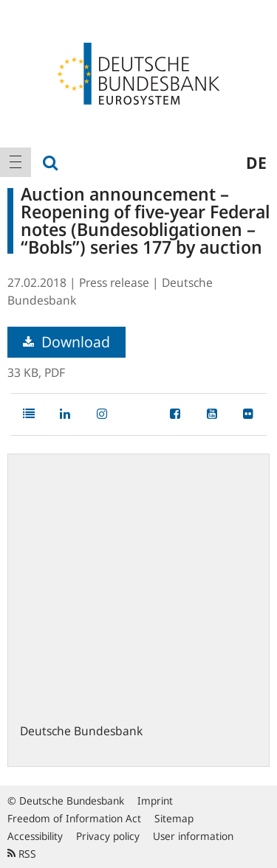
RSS (22, 854)
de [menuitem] (256, 162)
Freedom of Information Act (74, 818)
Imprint (155, 801)
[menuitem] (16, 162)
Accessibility (35, 836)
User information (193, 836)
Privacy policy (108, 836)
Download (66, 342)
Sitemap (174, 818)
